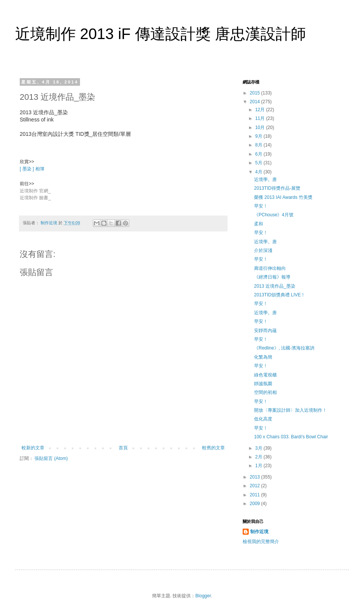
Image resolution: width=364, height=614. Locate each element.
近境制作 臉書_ (35, 198)
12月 (261, 110)
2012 (256, 486)
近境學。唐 (265, 179)
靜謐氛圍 (263, 384)
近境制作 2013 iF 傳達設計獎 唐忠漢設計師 (161, 34)
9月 (259, 136)
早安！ (261, 206)
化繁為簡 (263, 357)
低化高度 (263, 419)
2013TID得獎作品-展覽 (277, 188)
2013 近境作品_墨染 (275, 286)
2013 (256, 477)
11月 (261, 118)
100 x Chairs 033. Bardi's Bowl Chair (291, 437)
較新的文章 (33, 448)
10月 (261, 128)
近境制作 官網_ (35, 191)
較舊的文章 (213, 448)
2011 (256, 495)
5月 (259, 163)
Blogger (203, 596)
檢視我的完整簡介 (261, 542)
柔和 (259, 224)
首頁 (123, 448)
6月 (259, 154)
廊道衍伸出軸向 (270, 268)
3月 (259, 448)
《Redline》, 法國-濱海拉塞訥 (284, 348)
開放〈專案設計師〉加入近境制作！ (290, 410)
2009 (256, 504)
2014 (256, 102)
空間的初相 (265, 392)
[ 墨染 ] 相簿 (32, 169)
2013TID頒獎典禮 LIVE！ (280, 295)
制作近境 (259, 532)
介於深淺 (263, 250)
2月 (259, 457)
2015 (256, 93)
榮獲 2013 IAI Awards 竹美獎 (283, 197)
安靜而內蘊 (265, 331)
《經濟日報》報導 (272, 277)
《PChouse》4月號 (274, 215)
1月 (259, 466)
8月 (259, 145)
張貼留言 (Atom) (51, 458)
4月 (259, 172)
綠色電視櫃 (265, 375)
